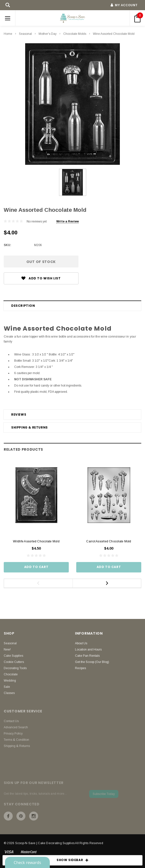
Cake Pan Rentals (87, 656)
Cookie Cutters (14, 662)
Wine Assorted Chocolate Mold (114, 34)
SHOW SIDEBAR (72, 860)
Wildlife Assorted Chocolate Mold (36, 541)
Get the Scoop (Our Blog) (92, 662)
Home (8, 34)
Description (23, 306)
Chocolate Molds (75, 34)
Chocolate (11, 674)
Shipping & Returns (30, 427)
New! (7, 650)
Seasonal (25, 34)
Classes (9, 693)
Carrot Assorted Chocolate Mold (109, 541)
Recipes (80, 668)
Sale (7, 687)
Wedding (10, 681)
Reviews (19, 414)
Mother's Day (48, 34)
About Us (81, 643)
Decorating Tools (15, 668)
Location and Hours (88, 650)
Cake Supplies (13, 656)
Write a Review (68, 221)
